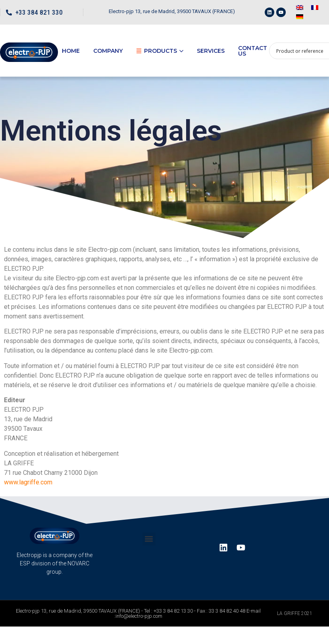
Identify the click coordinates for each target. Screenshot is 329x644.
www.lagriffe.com (28, 482)
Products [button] (160, 51)
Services (211, 51)
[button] (149, 539)
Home (71, 51)
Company (108, 51)
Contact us (253, 51)
